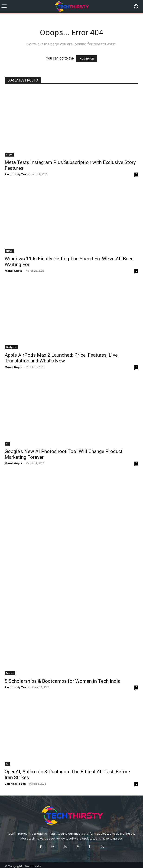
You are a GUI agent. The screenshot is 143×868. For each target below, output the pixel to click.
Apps (9, 154)
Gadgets (11, 347)
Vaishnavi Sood (15, 784)
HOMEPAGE (87, 59)
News (9, 251)
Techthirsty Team (17, 174)
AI (7, 443)
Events (10, 673)
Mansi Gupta (14, 271)
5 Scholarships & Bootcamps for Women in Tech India (63, 681)
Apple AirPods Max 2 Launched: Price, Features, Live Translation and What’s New (61, 358)
